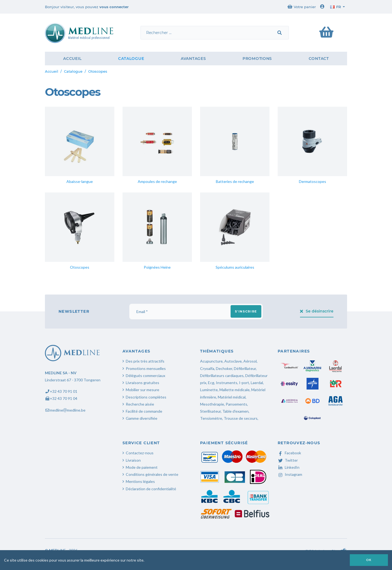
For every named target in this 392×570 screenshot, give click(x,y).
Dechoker (224, 368)
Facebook (289, 453)
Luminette (209, 390)
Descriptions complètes (146, 397)
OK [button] (369, 560)
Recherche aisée (140, 404)
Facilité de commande (144, 411)
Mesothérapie (212, 404)
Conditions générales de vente (152, 474)
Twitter (288, 460)
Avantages (193, 59)
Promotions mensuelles (146, 368)
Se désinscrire (317, 311)
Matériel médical (232, 397)
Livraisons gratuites (143, 383)
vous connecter (114, 7)
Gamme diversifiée (142, 418)
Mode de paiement (142, 467)
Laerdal (257, 383)
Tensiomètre (211, 418)
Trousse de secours (241, 418)
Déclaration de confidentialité (151, 489)
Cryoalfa (207, 368)
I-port (244, 383)
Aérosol (250, 361)
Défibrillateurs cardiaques (222, 376)
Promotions (257, 59)
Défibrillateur (245, 368)
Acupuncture (211, 361)
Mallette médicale (235, 390)
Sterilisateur (210, 411)
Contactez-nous (140, 453)
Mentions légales (140, 481)
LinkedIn (289, 467)
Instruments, (227, 383)
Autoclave (233, 361)
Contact (319, 59)
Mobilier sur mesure (143, 390)
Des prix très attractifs (145, 361)
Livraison (133, 460)
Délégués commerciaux (146, 376)
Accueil (72, 59)
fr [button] (336, 7)
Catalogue (131, 59)
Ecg (211, 383)
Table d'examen (235, 411)
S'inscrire (246, 311)
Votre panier (302, 7)
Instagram (290, 474)
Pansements (236, 404)
